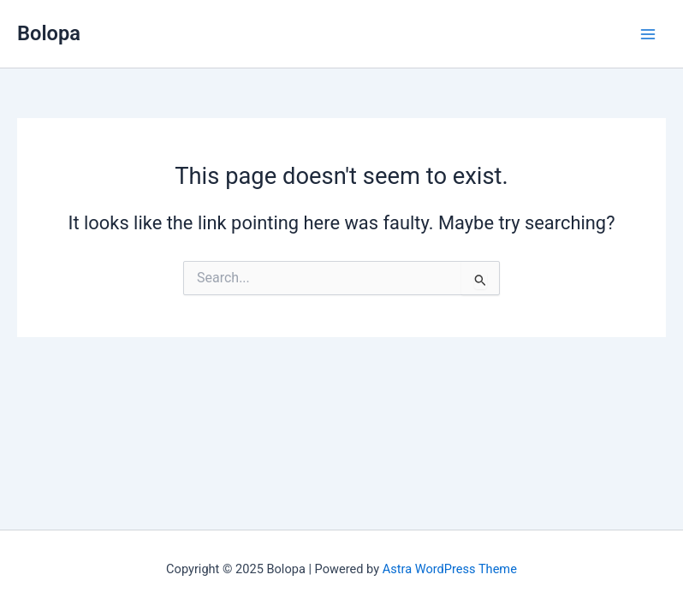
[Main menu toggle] (648, 34)
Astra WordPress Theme (450, 569)
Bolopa (49, 33)
